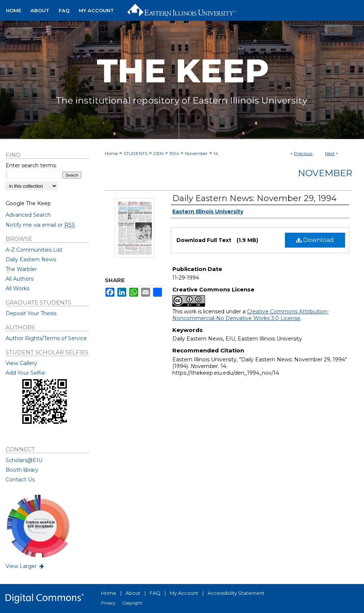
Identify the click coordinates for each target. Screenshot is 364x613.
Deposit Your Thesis (31, 313)
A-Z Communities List (34, 250)
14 (216, 153)
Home (111, 153)
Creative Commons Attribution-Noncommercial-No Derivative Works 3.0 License (251, 315)
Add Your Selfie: (26, 373)
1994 (174, 153)
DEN (158, 153)
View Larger (25, 566)
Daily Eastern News (31, 259)
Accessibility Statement (236, 593)
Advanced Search (28, 215)
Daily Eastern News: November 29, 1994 (254, 198)
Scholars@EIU (24, 460)
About (133, 593)
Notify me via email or (40, 225)
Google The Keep (28, 203)
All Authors (19, 279)
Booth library (22, 470)
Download (315, 240)
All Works (17, 288)
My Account (184, 593)
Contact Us (20, 480)
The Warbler (21, 269)
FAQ (155, 593)
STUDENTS (136, 153)
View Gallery (21, 363)
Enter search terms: (31, 165)
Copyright (132, 603)
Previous (303, 153)
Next (330, 153)
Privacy (108, 603)
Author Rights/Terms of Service (46, 338)
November (196, 153)
